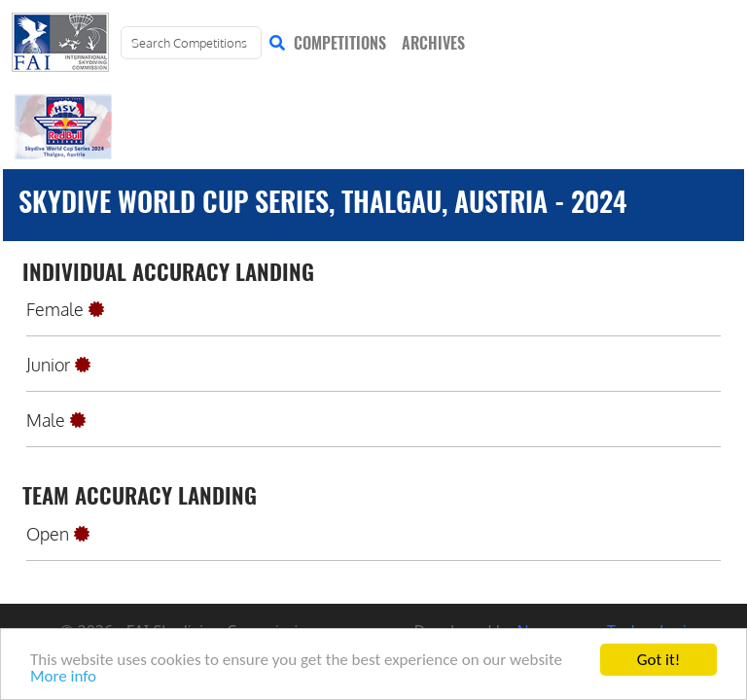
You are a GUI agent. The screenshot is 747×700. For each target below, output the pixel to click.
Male (46, 420)
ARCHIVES (433, 43)
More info (63, 677)
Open (48, 534)
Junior (48, 365)
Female (55, 309)
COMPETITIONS (340, 43)
